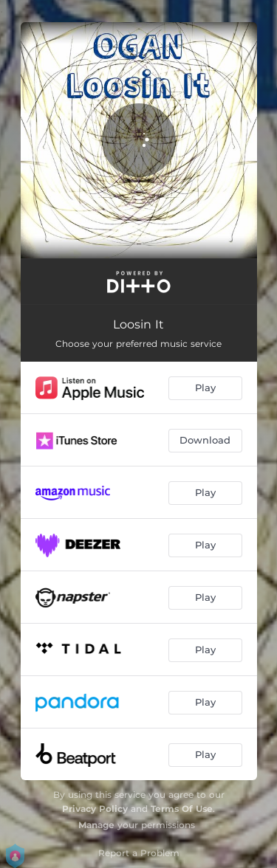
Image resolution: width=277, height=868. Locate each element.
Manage (96, 825)
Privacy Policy (95, 809)
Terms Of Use (182, 809)
